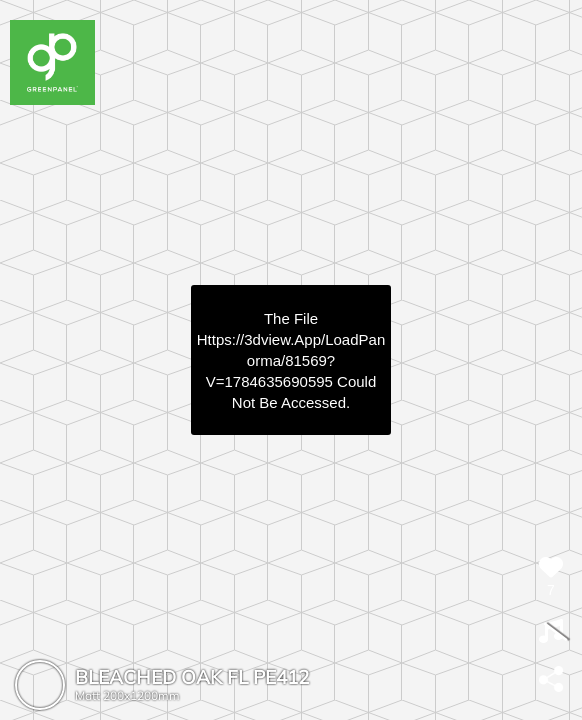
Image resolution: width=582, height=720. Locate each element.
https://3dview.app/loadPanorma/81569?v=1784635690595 (291, 360)
